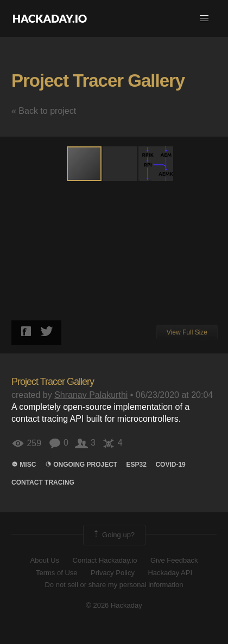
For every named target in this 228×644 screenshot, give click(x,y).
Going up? (113, 535)
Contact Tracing (43, 482)
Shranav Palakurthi (91, 395)
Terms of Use (57, 573)
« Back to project (44, 111)
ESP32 (137, 465)
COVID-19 (170, 465)
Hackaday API (170, 573)
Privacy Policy (113, 573)
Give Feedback (174, 560)
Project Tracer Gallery (98, 80)
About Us (45, 560)
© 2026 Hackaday (114, 605)
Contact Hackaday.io (105, 560)
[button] (204, 18)
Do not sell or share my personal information (114, 585)
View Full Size (187, 332)
